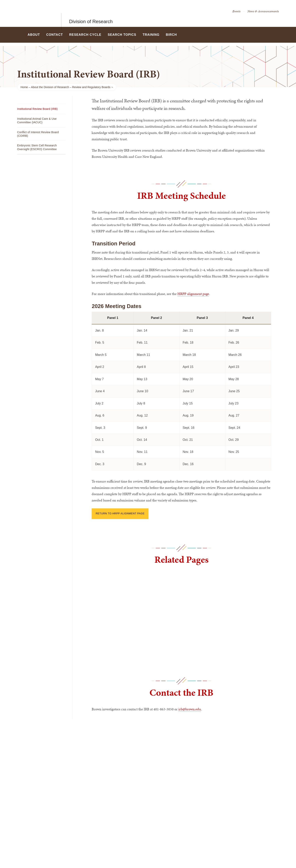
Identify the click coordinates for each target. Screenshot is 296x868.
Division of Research (91, 13)
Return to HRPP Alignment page (120, 514)
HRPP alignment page (193, 294)
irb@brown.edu (190, 709)
